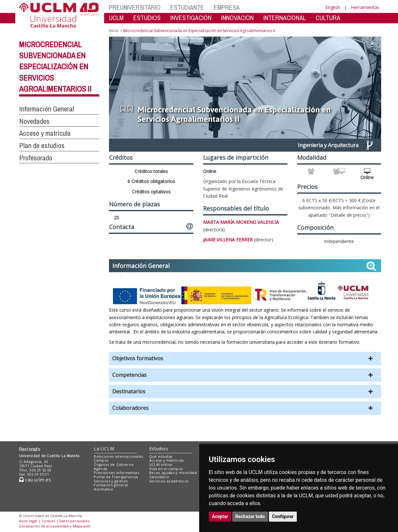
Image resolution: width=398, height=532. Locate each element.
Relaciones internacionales (119, 456)
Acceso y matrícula (167, 460)
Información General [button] (47, 109)
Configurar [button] (283, 516)
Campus (101, 460)
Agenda (101, 469)
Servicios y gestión (111, 481)
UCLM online (161, 464)
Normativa (103, 489)
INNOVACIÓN (237, 18)
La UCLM (104, 449)
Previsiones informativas (116, 473)
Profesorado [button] (36, 158)
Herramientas (365, 7)
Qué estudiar (161, 456)
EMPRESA (227, 7)
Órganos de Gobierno (114, 464)
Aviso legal (28, 521)
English (333, 7)
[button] (245, 359)
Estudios (159, 449)
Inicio (114, 31)
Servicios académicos (169, 481)
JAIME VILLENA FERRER (228, 240)
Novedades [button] (34, 121)
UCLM (116, 18)
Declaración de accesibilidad (44, 526)
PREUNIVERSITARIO (135, 7)
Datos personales (74, 521)
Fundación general (111, 485)
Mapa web (82, 526)
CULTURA (328, 18)
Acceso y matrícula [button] (45, 133)
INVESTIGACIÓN (191, 18)
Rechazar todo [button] (250, 516)
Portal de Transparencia (116, 477)
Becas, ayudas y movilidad (173, 473)
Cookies (48, 521)
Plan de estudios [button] (42, 145)
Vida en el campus (166, 469)
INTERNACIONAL (285, 18)
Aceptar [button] (220, 516)
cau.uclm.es (35, 480)
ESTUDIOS (147, 18)
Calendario (159, 477)
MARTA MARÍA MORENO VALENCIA (241, 222)
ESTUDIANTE (187, 7)
